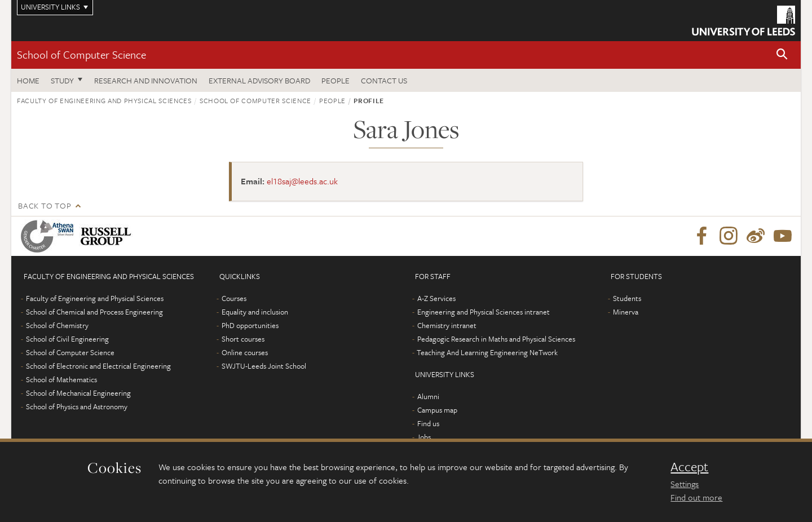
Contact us (384, 80)
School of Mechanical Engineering (78, 393)
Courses (234, 298)
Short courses (243, 339)
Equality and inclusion (255, 312)
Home (28, 80)
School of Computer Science (81, 54)
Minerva (626, 312)
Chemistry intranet (447, 325)
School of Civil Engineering (67, 339)
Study (62, 80)
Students (627, 298)
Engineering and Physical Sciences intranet (484, 312)
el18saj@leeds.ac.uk (302, 181)
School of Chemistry (57, 325)
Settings (685, 484)
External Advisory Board (259, 80)
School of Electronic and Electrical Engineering (98, 366)
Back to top (45, 205)
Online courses (245, 352)
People (336, 80)
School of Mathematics (61, 379)
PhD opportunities (250, 325)
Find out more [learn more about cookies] (696, 497)
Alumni (428, 396)
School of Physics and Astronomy (77, 406)
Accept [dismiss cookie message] (689, 467)
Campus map (437, 410)
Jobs (424, 437)
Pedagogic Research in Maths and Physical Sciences (496, 339)
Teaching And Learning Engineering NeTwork (487, 352)
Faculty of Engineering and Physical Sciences (104, 100)
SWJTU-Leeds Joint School (264, 366)
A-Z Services (436, 298)
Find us (428, 423)
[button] (782, 55)
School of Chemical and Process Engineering (94, 312)
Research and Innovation (146, 80)
